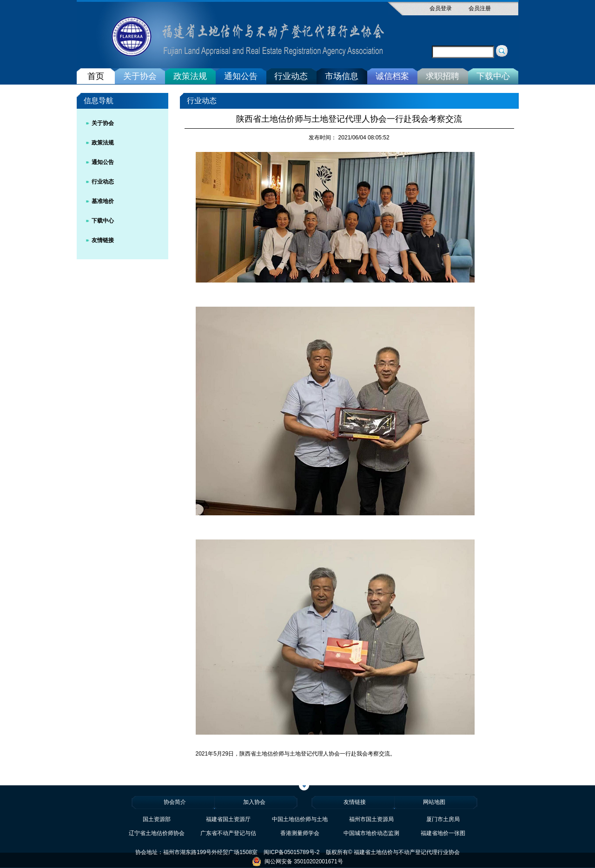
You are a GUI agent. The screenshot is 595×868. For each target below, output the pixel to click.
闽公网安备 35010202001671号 (297, 861)
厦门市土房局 (443, 819)
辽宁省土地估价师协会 (157, 833)
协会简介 (175, 802)
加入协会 (254, 802)
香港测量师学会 (300, 833)
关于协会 (140, 76)
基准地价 (103, 201)
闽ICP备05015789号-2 (291, 852)
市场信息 (342, 76)
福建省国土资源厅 (228, 819)
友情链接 (103, 240)
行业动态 (291, 76)
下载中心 (493, 76)
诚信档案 (392, 76)
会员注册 (480, 8)
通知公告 (241, 76)
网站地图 (434, 802)
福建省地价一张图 (443, 833)
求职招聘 (443, 76)
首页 (96, 76)
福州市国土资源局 (371, 819)
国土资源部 (157, 819)
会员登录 (441, 8)
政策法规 (190, 76)
